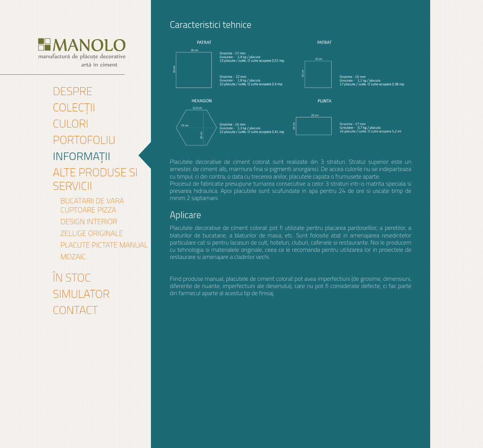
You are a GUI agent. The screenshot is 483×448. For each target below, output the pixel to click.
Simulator (81, 294)
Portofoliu (84, 140)
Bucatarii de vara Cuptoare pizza (92, 205)
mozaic (73, 257)
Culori (71, 123)
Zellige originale (92, 233)
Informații (82, 156)
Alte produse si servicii (95, 179)
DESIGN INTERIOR (89, 222)
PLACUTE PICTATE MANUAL (104, 245)
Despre (73, 91)
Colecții (74, 107)
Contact (75, 310)
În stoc (72, 277)
